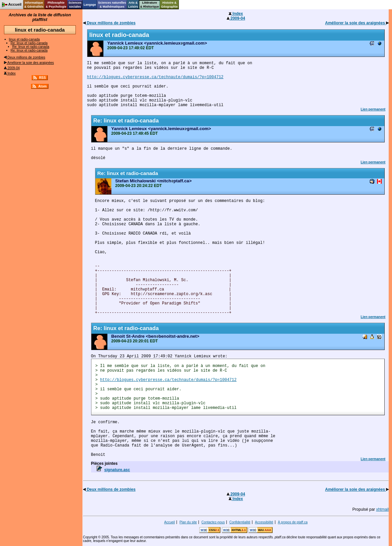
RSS (42, 78)
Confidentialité (240, 522)
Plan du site (188, 522)
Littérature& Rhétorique (150, 5)
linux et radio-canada (24, 39)
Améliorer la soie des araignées (29, 63)
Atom (43, 86)
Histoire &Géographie (170, 5)
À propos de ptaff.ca (293, 522)
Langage (90, 5)
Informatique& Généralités (34, 5)
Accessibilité (264, 522)
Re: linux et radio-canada (29, 43)
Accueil (170, 522)
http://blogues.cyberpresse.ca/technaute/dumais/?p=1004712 (155, 77)
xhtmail (382, 509)
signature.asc (117, 470)
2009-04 (12, 68)
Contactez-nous (213, 522)
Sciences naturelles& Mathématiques (112, 5)
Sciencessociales (75, 5)
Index (10, 73)
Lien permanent (373, 109)
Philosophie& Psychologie (56, 5)
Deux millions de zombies (25, 57)
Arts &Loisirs (133, 5)
